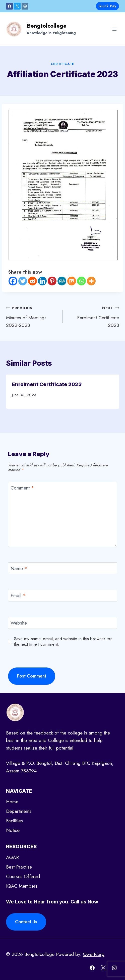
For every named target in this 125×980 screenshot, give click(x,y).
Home (12, 802)
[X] (17, 6)
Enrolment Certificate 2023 (93, 316)
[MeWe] (62, 281)
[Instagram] (25, 6)
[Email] (62, 596)
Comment (22, 488)
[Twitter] (23, 281)
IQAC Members (22, 886)
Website (19, 623)
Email (18, 596)
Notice (13, 830)
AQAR (12, 857)
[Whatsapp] (81, 281)
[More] (91, 281)
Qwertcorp (94, 954)
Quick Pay (107, 6)
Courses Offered (23, 876)
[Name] (62, 568)
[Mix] (72, 281)
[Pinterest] (52, 281)
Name (19, 569)
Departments (19, 811)
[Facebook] (9, 6)
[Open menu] (114, 29)
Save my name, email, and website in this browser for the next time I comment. (63, 641)
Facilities (14, 821)
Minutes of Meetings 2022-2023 (32, 316)
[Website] (62, 623)
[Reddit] (33, 281)
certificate (62, 64)
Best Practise (19, 867)
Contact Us (26, 922)
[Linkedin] (42, 281)
